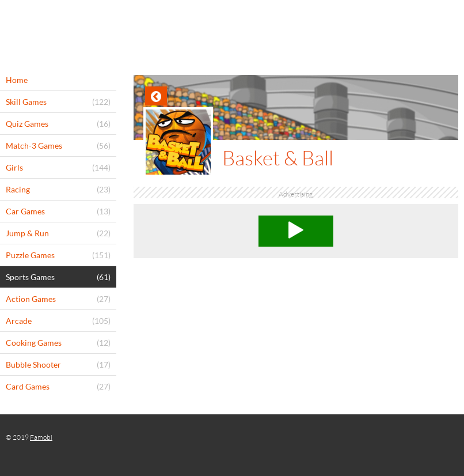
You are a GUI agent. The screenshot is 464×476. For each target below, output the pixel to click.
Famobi (41, 437)
